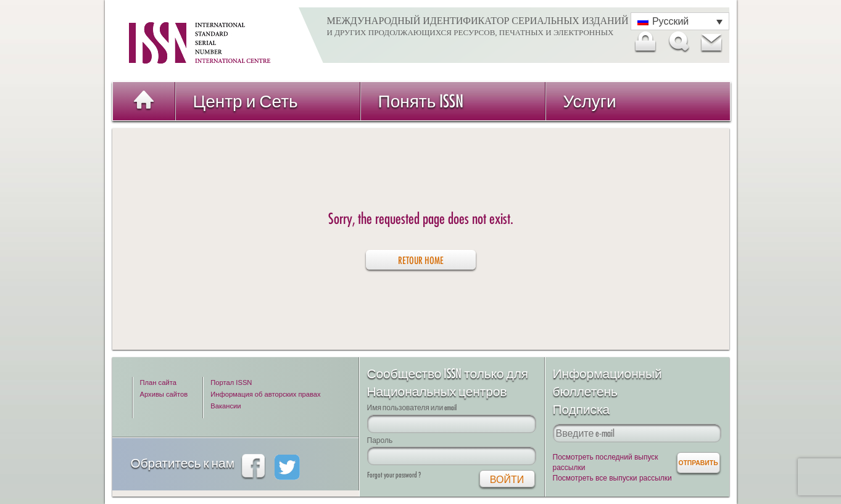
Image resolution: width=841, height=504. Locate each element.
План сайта (158, 382)
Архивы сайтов (164, 394)
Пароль (380, 440)
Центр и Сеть (246, 101)
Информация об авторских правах (265, 394)
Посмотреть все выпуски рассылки (612, 478)
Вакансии (226, 406)
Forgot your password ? (394, 475)
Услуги (590, 101)
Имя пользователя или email (412, 407)
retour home (421, 260)
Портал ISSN (231, 382)
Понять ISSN (421, 101)
